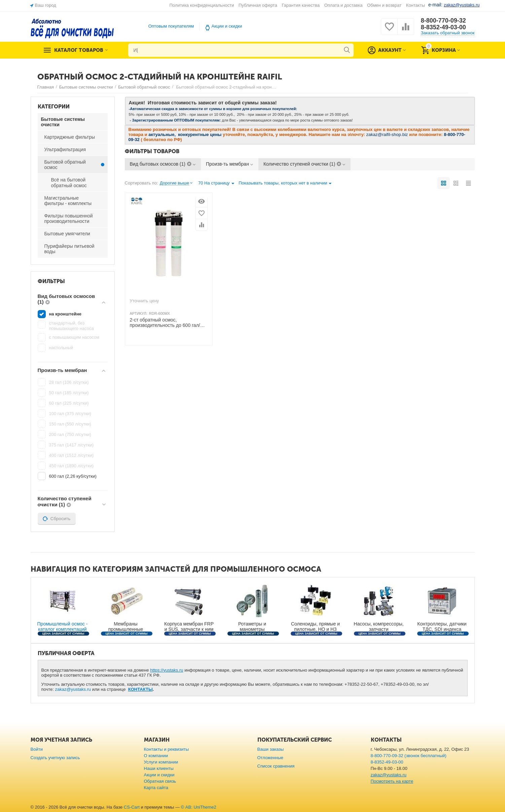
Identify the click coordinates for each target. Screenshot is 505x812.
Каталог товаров (79, 50)
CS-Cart (132, 807)
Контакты (416, 5)
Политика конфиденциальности (202, 5)
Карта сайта (156, 788)
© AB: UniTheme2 (199, 807)
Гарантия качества (301, 5)
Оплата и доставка (344, 5)
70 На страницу (216, 184)
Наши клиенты (159, 768)
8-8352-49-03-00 (443, 27)
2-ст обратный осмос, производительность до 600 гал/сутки (165, 323)
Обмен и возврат (384, 5)
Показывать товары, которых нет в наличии (285, 184)
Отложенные (270, 758)
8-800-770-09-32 (443, 21)
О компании (156, 756)
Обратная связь (160, 781)
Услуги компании (161, 762)
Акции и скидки (227, 26)
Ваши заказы (271, 749)
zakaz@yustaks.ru (73, 689)
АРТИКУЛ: (139, 313)
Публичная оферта (258, 5)
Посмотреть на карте (392, 781)
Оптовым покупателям (171, 26)
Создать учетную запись (55, 758)
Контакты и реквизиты (167, 749)
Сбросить (57, 519)
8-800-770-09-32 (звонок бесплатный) (409, 756)
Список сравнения (276, 766)
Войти (37, 749)
